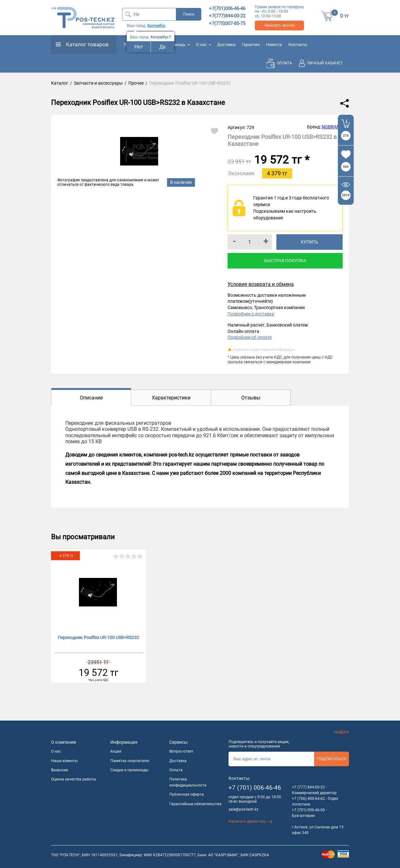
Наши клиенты (64, 761)
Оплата (176, 770)
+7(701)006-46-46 (227, 9)
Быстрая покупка (285, 261)
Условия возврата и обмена (261, 284)
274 (346, 136)
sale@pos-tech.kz (243, 809)
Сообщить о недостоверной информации (264, 350)
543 (346, 167)
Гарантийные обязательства (195, 804)
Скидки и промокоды (129, 770)
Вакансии (60, 770)
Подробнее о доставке (251, 314)
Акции (116, 751)
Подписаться (332, 759)
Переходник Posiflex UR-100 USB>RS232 (98, 638)
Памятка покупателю (130, 761)
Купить (310, 242)
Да (163, 47)
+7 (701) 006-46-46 (255, 788)
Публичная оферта (187, 794)
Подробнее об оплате (250, 337)
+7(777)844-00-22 (227, 16)
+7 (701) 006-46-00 (308, 810)
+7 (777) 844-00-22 (308, 787)
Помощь (179, 45)
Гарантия (251, 45)
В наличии (181, 182)
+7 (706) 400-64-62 (308, 799)
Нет (139, 47)
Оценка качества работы (74, 779)
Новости (274, 45)
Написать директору (251, 821)
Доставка (226, 45)
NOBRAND (332, 127)
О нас (203, 45)
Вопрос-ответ (181, 751)
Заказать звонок (280, 25)
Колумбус (156, 26)
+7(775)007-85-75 (227, 23)
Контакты (298, 45)
